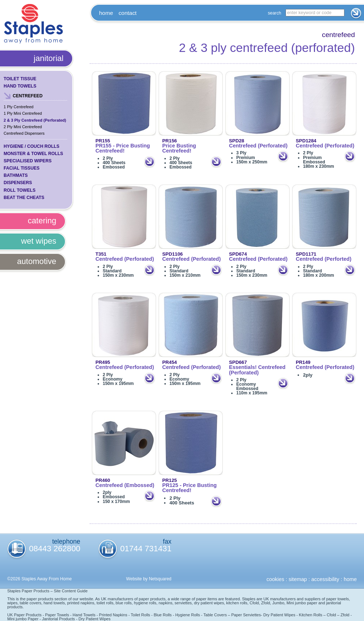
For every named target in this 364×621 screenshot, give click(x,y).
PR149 (303, 362)
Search (275, 13)
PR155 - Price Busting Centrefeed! (123, 148)
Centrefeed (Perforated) (258, 146)
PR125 (169, 480)
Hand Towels (20, 86)
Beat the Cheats (24, 198)
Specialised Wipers (28, 161)
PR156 (169, 141)
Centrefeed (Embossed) (125, 485)
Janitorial (49, 58)
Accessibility (325, 579)
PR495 (103, 362)
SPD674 (238, 254)
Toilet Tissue (20, 79)
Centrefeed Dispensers (24, 133)
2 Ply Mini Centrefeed (23, 127)
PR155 (103, 141)
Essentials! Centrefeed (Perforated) (257, 370)
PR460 (103, 480)
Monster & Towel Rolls (33, 154)
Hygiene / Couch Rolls (32, 146)
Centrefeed (28, 96)
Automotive (37, 261)
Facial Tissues (22, 168)
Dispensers (18, 183)
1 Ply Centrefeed (19, 107)
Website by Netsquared (149, 579)
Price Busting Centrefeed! (179, 148)
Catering (42, 221)
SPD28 (237, 141)
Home (106, 13)
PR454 (169, 362)
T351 (101, 254)
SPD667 (238, 362)
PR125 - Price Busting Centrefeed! (189, 488)
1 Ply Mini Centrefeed (23, 113)
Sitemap (298, 579)
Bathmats (16, 175)
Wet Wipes (39, 241)
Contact (128, 13)
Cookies (275, 579)
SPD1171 (306, 254)
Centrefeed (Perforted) (324, 259)
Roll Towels (20, 190)
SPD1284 (306, 141)
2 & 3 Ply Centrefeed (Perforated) (35, 120)
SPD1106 (173, 254)
